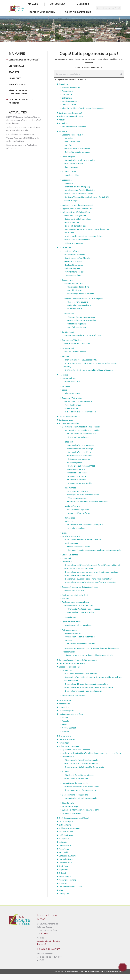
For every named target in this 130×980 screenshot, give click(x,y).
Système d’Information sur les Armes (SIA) (80, 816)
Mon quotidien (65, 254)
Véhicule (69, 527)
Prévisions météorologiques (71, 122)
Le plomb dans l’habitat (75, 232)
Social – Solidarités (70, 561)
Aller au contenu (14, 3)
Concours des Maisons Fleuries (82, 649)
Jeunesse (66, 392)
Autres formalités (73, 639)
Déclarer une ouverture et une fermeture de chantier (88, 585)
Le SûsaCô (63, 848)
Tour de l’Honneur (73, 411)
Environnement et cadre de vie (75, 601)
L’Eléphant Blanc (66, 841)
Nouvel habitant (69, 734)
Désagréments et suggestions (75, 801)
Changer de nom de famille (80, 489)
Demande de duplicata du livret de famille (83, 546)
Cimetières (70, 524)
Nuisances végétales (77, 330)
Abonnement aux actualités (74, 132)
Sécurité (66, 362)
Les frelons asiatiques (78, 333)
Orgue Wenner (72, 414)
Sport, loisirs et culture (72, 628)
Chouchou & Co (65, 869)
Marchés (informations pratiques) (80, 781)
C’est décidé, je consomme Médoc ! (74, 824)
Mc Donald (63, 858)
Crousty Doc (64, 899)
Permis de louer (72, 228)
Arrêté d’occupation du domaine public (82, 792)
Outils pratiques (72, 206)
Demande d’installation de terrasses (84, 615)
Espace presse (65, 706)
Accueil (62, 126)
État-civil (69, 448)
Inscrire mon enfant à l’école (78, 264)
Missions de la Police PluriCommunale (82, 766)
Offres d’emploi (66, 827)
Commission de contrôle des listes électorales (88, 507)
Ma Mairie (63, 137)
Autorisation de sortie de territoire (80, 643)
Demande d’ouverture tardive (81, 618)
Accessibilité (64, 710)
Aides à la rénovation (74, 249)
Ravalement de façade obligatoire (80, 196)
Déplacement (68, 354)
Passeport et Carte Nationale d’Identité (82, 436)
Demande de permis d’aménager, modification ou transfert (91, 588)
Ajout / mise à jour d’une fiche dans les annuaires (83, 114)
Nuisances (70, 319)
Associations (67, 97)
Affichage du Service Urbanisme (79, 199)
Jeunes (65, 723)
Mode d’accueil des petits (79, 552)
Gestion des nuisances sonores (82, 323)
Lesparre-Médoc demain (69, 422)
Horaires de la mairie (74, 169)
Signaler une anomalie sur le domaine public (84, 304)
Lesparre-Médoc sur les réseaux (73, 669)
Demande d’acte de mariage (81, 455)
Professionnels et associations (75, 608)
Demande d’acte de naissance (81, 451)
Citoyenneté (71, 494)
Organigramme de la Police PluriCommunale (84, 773)
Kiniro (61, 896)
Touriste (66, 737)
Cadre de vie (67, 286)
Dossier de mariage (77, 475)
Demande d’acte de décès (79, 458)
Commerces (67, 100)
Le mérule (70, 239)
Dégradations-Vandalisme (80, 311)
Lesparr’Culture (69, 384)
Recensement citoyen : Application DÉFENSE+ (22, 152)
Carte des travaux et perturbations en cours (78, 666)
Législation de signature (79, 516)
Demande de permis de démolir (79, 581)
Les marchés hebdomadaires (78, 349)
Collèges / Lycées (73, 274)
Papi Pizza (63, 875)
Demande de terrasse (71, 819)
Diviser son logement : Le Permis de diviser (84, 242)
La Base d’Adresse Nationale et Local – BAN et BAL (87, 203)
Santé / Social (68, 338)
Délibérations (65, 831)
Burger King (64, 889)
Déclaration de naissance (79, 465)
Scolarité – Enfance (70, 257)
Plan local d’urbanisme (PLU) (78, 193)
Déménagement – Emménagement (81, 796)
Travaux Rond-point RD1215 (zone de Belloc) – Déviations (23, 145)
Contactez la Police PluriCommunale (81, 804)
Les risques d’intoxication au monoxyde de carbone (87, 235)
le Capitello (64, 844)
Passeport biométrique (78, 443)
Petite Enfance (72, 549)
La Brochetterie (66, 865)
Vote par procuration (77, 504)
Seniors (65, 730)
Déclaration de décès (77, 479)
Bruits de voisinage (70, 812)
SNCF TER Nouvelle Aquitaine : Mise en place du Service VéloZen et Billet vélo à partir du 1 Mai (24, 126)
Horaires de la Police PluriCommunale (82, 769)
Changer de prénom (77, 482)
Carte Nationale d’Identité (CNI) (82, 440)
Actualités (63, 129)
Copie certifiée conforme (79, 519)
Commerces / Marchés (72, 346)
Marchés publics (72, 181)
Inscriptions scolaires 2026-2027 (20, 140)
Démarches (67, 676)
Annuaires (63, 90)
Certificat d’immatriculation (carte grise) (86, 531)
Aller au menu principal (32, 3)
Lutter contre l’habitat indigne (78, 225)
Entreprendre (65, 742)
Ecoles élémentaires (74, 271)
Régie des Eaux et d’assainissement (77, 211)
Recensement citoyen (78, 497)
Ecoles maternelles (74, 267)
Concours (69, 646)
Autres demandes (70, 636)
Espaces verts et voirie (78, 308)
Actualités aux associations (74, 701)
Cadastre (69, 189)
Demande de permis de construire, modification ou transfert (91, 578)
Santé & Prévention (71, 107)
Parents (65, 727)
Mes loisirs (63, 381)
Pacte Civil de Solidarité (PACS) (82, 472)
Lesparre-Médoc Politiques (74, 141)
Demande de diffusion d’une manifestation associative (89, 693)
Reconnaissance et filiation (80, 461)
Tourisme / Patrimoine (72, 404)
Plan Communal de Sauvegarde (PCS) (81, 366)
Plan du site (64, 713)
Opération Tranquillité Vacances (76, 756)
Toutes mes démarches (69, 429)
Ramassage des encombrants (81, 300)
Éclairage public (75, 315)
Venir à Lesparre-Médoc (76, 358)
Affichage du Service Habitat (78, 245)
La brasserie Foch (66, 851)
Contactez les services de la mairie (80, 166)
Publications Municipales (70, 834)
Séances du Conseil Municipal (78, 154)
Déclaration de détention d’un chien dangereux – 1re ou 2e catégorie (92, 759)
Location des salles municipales (79, 631)
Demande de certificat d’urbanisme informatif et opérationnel (92, 571)
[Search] (108, 14)
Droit (64, 539)
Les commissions (73, 148)
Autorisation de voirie (75, 596)
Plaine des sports (73, 399)
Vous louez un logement (76, 221)
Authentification (72, 512)
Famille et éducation (71, 542)
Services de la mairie (71, 93)
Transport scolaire (73, 281)
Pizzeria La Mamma (67, 886)
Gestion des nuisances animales (82, 326)
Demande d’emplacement (77, 784)
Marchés (66, 777)
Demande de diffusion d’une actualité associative (86, 690)
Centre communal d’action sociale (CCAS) (83, 341)
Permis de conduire (77, 534)
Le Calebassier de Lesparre (71, 893)
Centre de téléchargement (70, 119)
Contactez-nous (66, 426)
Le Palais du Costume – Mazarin (79, 407)
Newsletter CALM (73, 388)
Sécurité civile (68, 809)
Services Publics (69, 111)
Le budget (69, 144)
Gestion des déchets (74, 289)
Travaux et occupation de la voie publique (80, 593)
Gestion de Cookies (82, 977)
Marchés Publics (69, 178)
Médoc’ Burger (65, 882)
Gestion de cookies (67, 745)
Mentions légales (66, 716)
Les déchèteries (75, 296)
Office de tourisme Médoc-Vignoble (81, 418)
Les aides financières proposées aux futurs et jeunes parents (95, 556)
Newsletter (64, 749)
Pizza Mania (64, 855)
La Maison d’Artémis (68, 862)
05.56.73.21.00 (47, 939)
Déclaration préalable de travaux (79, 574)
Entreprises (67, 104)
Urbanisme (67, 186)
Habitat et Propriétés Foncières (76, 218)
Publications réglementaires (78, 158)
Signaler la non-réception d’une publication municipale (89, 661)
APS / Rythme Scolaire (75, 278)
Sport (64, 396)
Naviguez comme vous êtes (71, 720)
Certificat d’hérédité (77, 485)
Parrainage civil (75, 468)
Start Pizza (64, 872)
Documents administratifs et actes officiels (81, 433)
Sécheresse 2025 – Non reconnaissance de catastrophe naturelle (23, 135)
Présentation (68, 762)
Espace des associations (69, 673)
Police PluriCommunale (69, 752)
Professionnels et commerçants (79, 611)
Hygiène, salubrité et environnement (78, 215)
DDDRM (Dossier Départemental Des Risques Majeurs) (89, 376)
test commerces (66, 838)
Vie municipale (68, 163)
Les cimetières (72, 173)
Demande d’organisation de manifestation (84, 697)
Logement (67, 564)
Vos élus (69, 151)
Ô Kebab (63, 879)
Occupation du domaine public (75, 789)
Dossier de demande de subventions (81, 680)
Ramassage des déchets (79, 293)
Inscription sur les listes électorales (84, 501)
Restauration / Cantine (75, 260)
